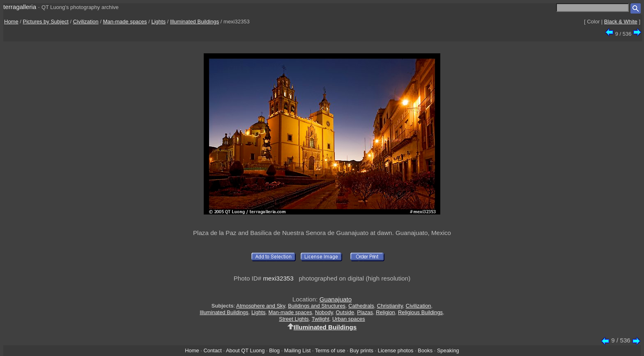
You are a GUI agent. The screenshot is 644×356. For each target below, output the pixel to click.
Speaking (448, 350)
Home (11, 22)
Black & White (621, 22)
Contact (212, 350)
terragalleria (20, 7)
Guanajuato (336, 299)
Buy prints (362, 350)
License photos (396, 350)
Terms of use (330, 350)
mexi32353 (278, 278)
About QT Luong (245, 350)
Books (425, 350)
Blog (274, 350)
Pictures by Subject (46, 22)
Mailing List (298, 350)
